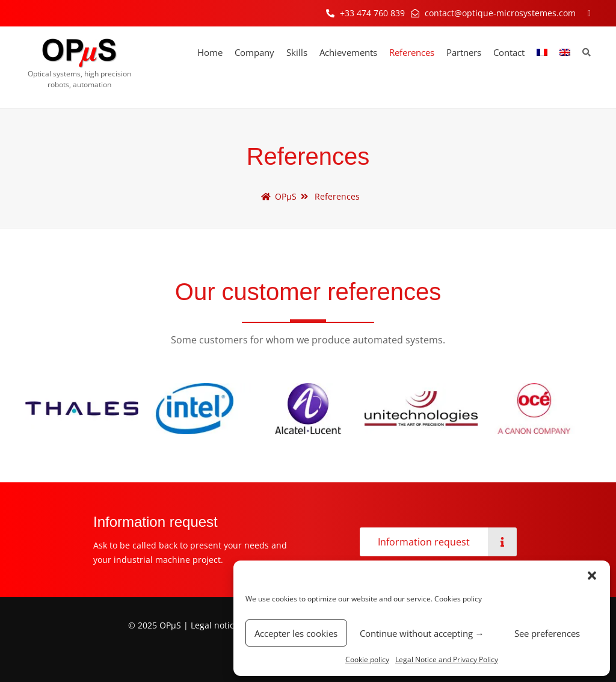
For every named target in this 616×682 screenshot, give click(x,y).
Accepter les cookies (296, 633)
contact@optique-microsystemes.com (500, 13)
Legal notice (215, 625)
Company (254, 52)
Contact (509, 52)
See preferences (547, 633)
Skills (297, 52)
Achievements (348, 52)
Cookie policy (367, 659)
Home (210, 52)
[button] (592, 576)
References (412, 52)
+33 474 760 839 (372, 13)
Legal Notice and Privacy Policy (447, 659)
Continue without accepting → (422, 633)
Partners (464, 52)
